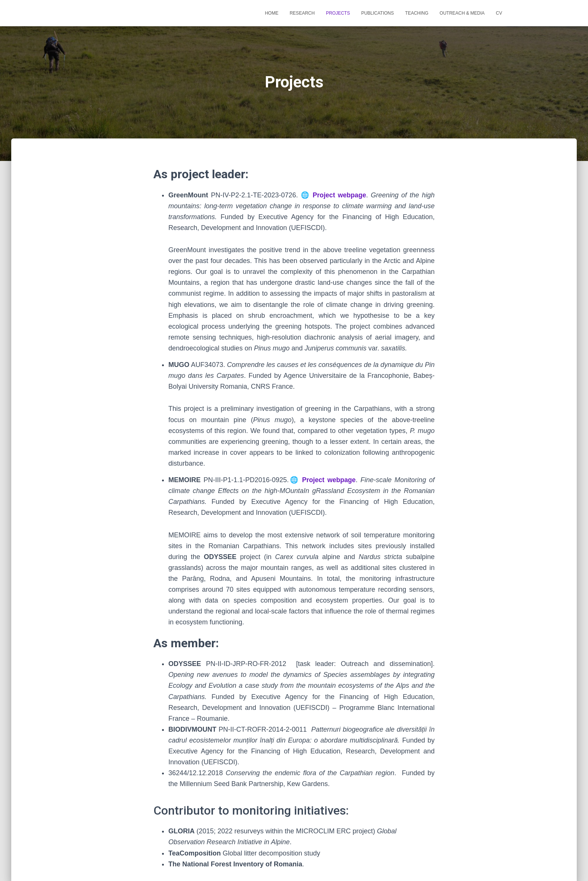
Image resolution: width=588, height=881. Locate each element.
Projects (338, 13)
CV (499, 13)
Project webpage (339, 195)
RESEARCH (302, 13)
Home (271, 13)
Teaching (417, 13)
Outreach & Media (462, 13)
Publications (377, 13)
